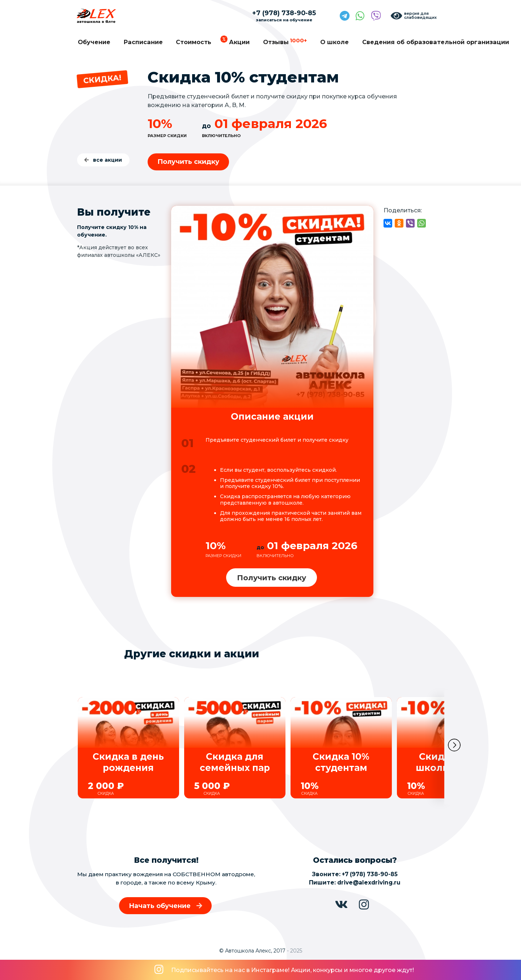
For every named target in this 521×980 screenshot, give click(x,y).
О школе (334, 42)
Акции (239, 42)
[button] (454, 747)
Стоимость (194, 42)
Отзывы (285, 41)
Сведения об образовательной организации (436, 42)
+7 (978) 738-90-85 (370, 874)
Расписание (143, 42)
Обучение (94, 42)
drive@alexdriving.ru (369, 883)
